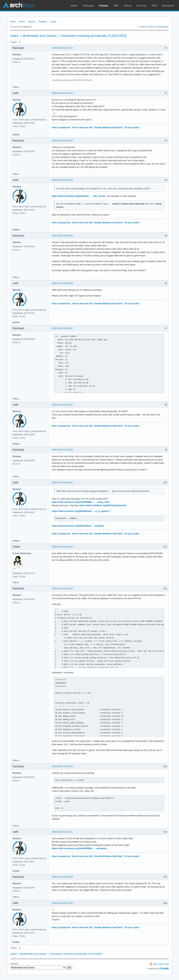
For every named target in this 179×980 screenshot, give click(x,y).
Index (13, 22)
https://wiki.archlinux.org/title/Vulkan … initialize (78, 526)
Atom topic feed (161, 964)
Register (43, 22)
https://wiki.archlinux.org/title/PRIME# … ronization (79, 848)
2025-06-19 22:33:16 (62, 877)
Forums (104, 6)
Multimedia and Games (40, 36)
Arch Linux (19, 5)
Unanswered (162, 27)
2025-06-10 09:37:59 (62, 283)
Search (32, 22)
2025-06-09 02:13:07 (62, 48)
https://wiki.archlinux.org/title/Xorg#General (103, 505)
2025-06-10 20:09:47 (62, 328)
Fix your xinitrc (132, 128)
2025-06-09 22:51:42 (62, 141)
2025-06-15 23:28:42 (62, 766)
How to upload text (61, 128)
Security (142, 6)
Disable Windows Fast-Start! (109, 128)
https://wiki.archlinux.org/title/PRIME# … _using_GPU (81, 502)
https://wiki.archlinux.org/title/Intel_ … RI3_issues (78, 196)
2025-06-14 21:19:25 (62, 588)
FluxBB (164, 968)
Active (150, 27)
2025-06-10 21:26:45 (62, 450)
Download (168, 6)
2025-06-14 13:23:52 (62, 547)
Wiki (116, 6)
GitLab (127, 6)
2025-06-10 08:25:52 (62, 236)
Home (74, 6)
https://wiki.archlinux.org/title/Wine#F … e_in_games (80, 511)
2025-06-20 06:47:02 (62, 903)
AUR (154, 6)
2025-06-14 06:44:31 (62, 482)
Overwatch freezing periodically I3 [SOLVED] (94, 36)
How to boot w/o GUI (82, 128)
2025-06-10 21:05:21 (62, 405)
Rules (22, 22)
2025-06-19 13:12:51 (62, 832)
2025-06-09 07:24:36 (62, 93)
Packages (88, 6)
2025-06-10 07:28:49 (62, 180)
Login (53, 22)
